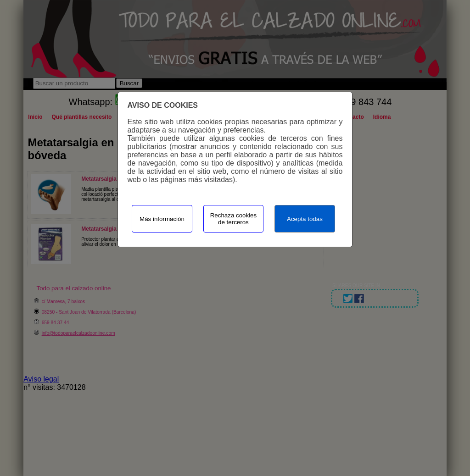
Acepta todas (305, 219)
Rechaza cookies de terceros (234, 219)
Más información (162, 219)
